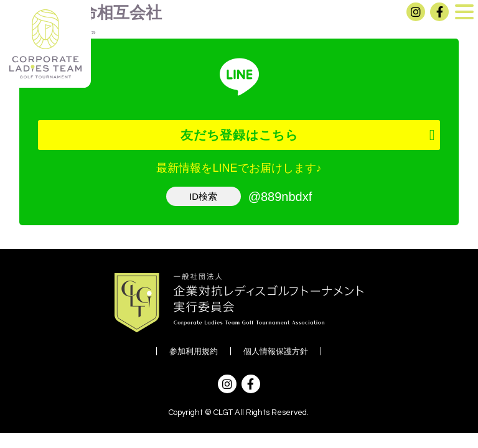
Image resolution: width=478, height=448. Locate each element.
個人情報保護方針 (276, 351)
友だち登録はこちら (239, 135)
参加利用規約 (194, 351)
